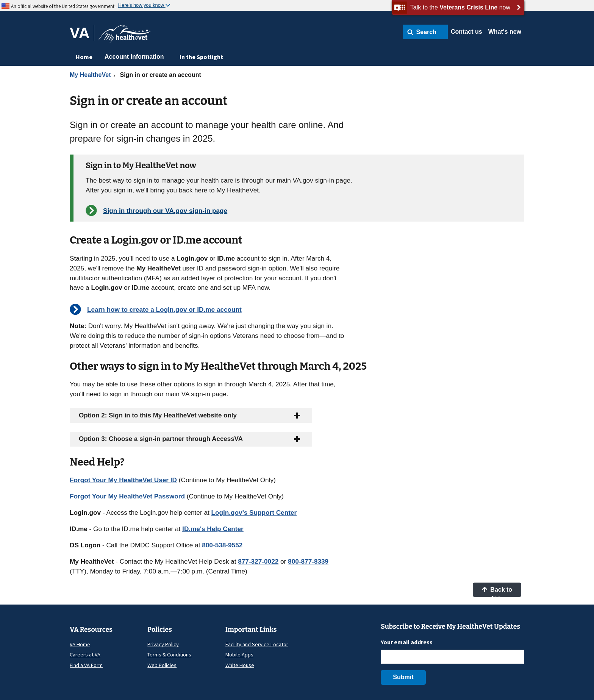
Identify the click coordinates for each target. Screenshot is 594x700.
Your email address (407, 642)
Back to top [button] (497, 592)
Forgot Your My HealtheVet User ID (123, 480)
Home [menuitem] (84, 57)
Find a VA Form (86, 665)
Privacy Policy (163, 644)
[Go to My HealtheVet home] (124, 36)
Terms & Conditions (169, 655)
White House (240, 665)
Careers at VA (85, 655)
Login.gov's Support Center (254, 512)
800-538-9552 (222, 545)
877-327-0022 (258, 561)
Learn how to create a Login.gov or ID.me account (164, 309)
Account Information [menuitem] (134, 57)
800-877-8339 (308, 561)
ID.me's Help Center (213, 529)
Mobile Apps (239, 655)
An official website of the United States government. (63, 6)
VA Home (80, 644)
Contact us (467, 32)
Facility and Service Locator (257, 644)
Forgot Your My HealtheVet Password (127, 496)
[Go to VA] (82, 33)
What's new (505, 32)
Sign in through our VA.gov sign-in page (165, 211)
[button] (425, 32)
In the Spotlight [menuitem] (201, 57)
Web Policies (162, 665)
